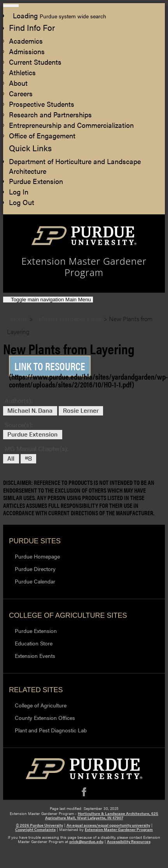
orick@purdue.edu (86, 841)
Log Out (22, 202)
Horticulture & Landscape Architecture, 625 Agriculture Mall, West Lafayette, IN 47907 (102, 816)
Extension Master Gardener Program (119, 829)
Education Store (34, 643)
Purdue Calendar (35, 581)
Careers (21, 93)
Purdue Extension (36, 181)
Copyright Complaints (35, 829)
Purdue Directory (35, 569)
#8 (28, 459)
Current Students (35, 62)
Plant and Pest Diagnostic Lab (51, 730)
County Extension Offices (45, 718)
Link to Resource (50, 366)
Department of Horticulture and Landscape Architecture (75, 166)
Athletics (22, 72)
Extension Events (35, 656)
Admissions (27, 51)
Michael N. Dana (30, 411)
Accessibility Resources (129, 841)
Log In (19, 192)
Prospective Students (42, 104)
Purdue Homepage (37, 556)
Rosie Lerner (81, 411)
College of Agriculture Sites (68, 615)
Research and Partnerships (50, 114)
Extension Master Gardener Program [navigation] (84, 267)
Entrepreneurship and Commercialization (71, 125)
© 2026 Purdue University (39, 825)
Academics (26, 41)
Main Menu (51, 300)
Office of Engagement (42, 135)
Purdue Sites (35, 541)
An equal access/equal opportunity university (108, 825)
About (18, 83)
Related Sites (36, 690)
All (11, 459)
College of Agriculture (41, 705)
